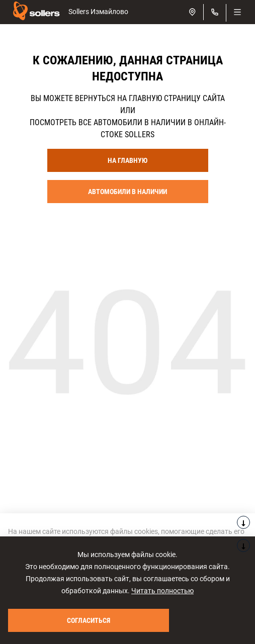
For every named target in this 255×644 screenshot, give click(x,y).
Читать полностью (162, 591)
